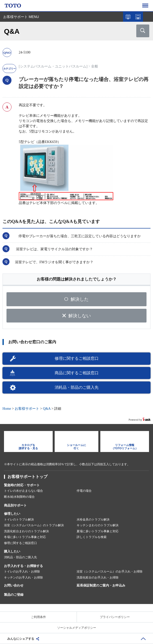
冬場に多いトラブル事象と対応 (25, 537)
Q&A (47, 409)
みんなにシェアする (21, 639)
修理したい (12, 514)
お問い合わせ (14, 585)
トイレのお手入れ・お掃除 (22, 571)
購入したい (12, 551)
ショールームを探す (138, 17)
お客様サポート (27, 409)
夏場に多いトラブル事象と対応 (98, 531)
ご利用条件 (38, 617)
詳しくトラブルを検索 (92, 537)
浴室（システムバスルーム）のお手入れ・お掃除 (110, 571)
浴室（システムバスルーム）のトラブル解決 (34, 525)
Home (7, 409)
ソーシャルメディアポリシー (77, 628)
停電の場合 (84, 491)
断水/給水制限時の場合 (19, 497)
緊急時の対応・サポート (22, 485)
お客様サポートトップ (27, 477)
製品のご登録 (14, 595)
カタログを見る (128, 17)
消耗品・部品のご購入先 (77, 387)
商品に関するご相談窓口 (77, 373)
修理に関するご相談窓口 (77, 358)
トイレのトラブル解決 (19, 519)
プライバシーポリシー (115, 617)
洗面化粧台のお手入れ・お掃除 (98, 577)
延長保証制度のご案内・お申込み (101, 585)
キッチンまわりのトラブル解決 (98, 525)
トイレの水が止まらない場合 (23, 491)
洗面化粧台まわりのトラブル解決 (26, 531)
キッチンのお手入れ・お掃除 (23, 577)
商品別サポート (15, 505)
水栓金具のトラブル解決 (93, 519)
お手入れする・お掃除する (23, 566)
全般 (95, 66)
